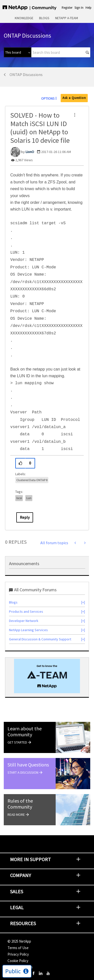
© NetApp (19, 941)
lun (29, 498)
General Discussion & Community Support (40, 639)
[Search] (61, 52)
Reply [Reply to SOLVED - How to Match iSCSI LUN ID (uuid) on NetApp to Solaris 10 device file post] (25, 517)
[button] (75, 115)
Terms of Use (18, 948)
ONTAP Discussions (26, 75)
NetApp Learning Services (28, 630)
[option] (47, 676)
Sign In (79, 8)
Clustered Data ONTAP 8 (32, 480)
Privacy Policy (18, 954)
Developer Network (24, 621)
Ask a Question (74, 98)
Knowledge (24, 18)
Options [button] (48, 98)
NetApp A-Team (67, 18)
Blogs (44, 18)
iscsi (19, 498)
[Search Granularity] (18, 52)
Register (67, 8)
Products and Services (26, 611)
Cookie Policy (18, 961)
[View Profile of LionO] (30, 152)
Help (88, 8)
